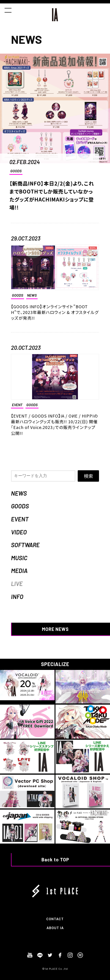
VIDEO (19, 532)
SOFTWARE (25, 545)
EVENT (20, 519)
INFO (17, 597)
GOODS (16, 171)
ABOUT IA (55, 928)
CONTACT (55, 919)
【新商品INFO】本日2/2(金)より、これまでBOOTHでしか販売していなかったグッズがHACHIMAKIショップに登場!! (52, 195)
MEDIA (19, 571)
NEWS (19, 493)
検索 (88, 476)
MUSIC (19, 558)
